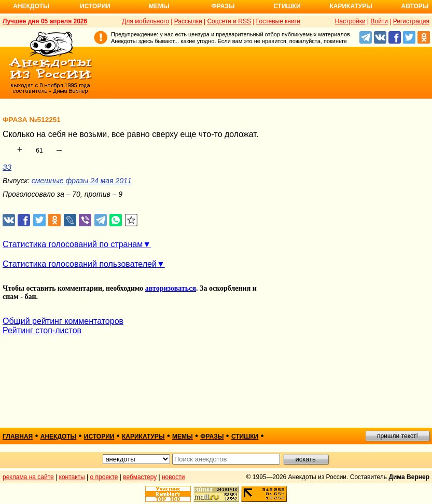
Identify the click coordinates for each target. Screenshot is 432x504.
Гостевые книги (278, 21)
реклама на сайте (28, 477)
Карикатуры (351, 6)
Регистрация (411, 21)
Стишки (287, 6)
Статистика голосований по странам (73, 244)
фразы (212, 437)
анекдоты (59, 437)
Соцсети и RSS (229, 21)
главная (18, 437)
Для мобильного (145, 21)
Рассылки (188, 21)
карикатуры (143, 437)
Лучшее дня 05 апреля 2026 (45, 21)
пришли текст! (398, 436)
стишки (245, 437)
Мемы (159, 6)
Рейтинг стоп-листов (42, 330)
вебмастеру (140, 477)
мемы (183, 437)
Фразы (223, 6)
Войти (379, 21)
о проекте (104, 477)
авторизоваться (171, 288)
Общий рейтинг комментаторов (63, 321)
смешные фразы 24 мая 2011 (82, 181)
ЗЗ (7, 167)
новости (173, 477)
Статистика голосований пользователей (80, 264)
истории (99, 437)
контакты (72, 477)
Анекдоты (31, 6)
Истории (95, 6)
